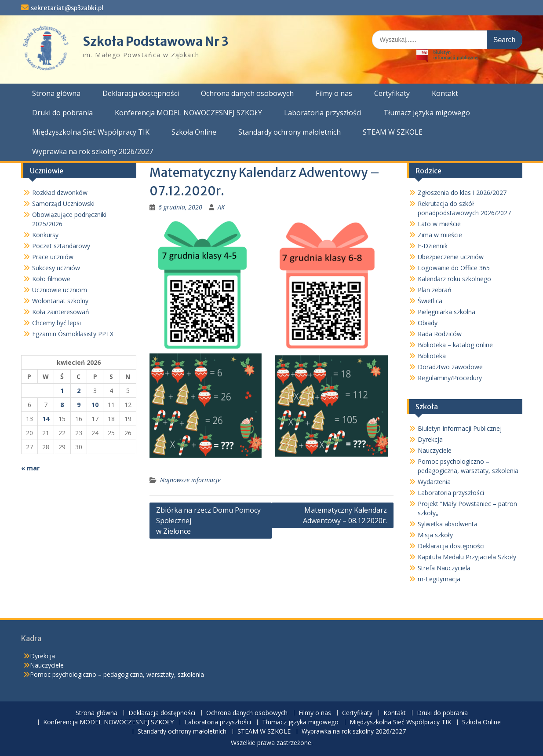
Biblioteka (432, 356)
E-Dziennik (433, 246)
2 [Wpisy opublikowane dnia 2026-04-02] (79, 391)
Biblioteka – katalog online (455, 345)
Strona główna (56, 93)
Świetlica (430, 301)
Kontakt (445, 93)
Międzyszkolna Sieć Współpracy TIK (91, 132)
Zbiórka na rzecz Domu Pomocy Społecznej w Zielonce (208, 521)
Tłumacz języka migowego (427, 113)
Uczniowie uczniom (60, 290)
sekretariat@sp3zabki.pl (67, 8)
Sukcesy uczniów (56, 268)
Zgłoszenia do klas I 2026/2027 (462, 193)
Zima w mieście (440, 235)
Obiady (428, 323)
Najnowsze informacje (190, 480)
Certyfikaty (392, 93)
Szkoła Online (194, 132)
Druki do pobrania (62, 113)
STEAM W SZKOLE (393, 132)
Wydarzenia (434, 482)
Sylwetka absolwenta (448, 524)
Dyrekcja (430, 439)
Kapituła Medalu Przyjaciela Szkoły (467, 557)
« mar (30, 468)
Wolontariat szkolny (60, 301)
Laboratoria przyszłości (323, 113)
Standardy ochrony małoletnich (290, 132)
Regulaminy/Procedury (450, 378)
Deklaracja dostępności (141, 93)
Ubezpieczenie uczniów (451, 257)
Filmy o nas (334, 93)
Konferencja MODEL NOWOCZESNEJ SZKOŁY (188, 113)
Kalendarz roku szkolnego (454, 279)
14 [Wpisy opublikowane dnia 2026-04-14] (46, 419)
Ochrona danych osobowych (247, 93)
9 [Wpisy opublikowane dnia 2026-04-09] (79, 405)
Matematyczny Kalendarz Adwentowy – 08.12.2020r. (345, 515)
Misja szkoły (435, 535)
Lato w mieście (439, 224)
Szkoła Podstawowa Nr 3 (156, 41)
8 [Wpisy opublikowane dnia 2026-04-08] (62, 405)
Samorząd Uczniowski (63, 204)
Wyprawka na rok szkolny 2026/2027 (93, 151)
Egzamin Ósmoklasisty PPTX (73, 334)
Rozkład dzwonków (60, 193)
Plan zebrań (435, 290)
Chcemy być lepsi (56, 323)
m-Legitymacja (439, 579)
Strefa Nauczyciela (444, 568)
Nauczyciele (435, 450)
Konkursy (45, 235)
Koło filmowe (51, 279)
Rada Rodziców (440, 334)
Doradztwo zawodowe (450, 367)
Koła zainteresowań (61, 312)
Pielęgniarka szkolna (446, 312)
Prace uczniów (53, 257)
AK (221, 207)
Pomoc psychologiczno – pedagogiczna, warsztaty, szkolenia (117, 674)
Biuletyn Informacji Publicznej (460, 428)
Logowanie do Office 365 (454, 268)
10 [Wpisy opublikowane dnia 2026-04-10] (95, 405)
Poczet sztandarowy (61, 246)
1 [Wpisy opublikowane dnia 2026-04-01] (62, 391)
